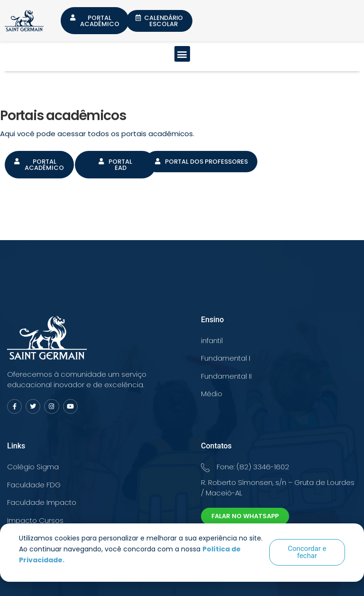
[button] (307, 552)
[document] (182, 298)
